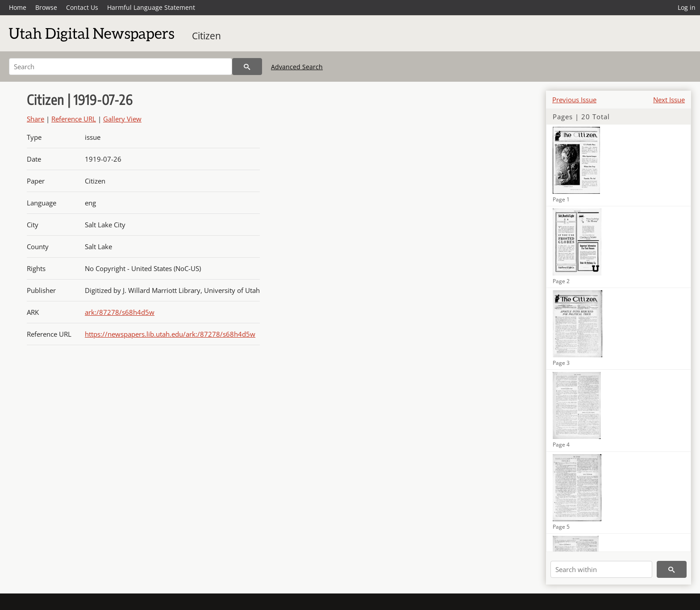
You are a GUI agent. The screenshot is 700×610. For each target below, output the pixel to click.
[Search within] (601, 569)
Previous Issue (574, 100)
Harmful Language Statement (151, 7)
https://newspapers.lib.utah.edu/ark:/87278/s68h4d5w (170, 334)
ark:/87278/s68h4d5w (120, 312)
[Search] (121, 67)
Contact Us (82, 7)
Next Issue (669, 100)
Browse (46, 7)
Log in (687, 7)
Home (18, 7)
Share (35, 119)
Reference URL (74, 119)
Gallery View (122, 119)
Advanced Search (297, 67)
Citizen (206, 36)
